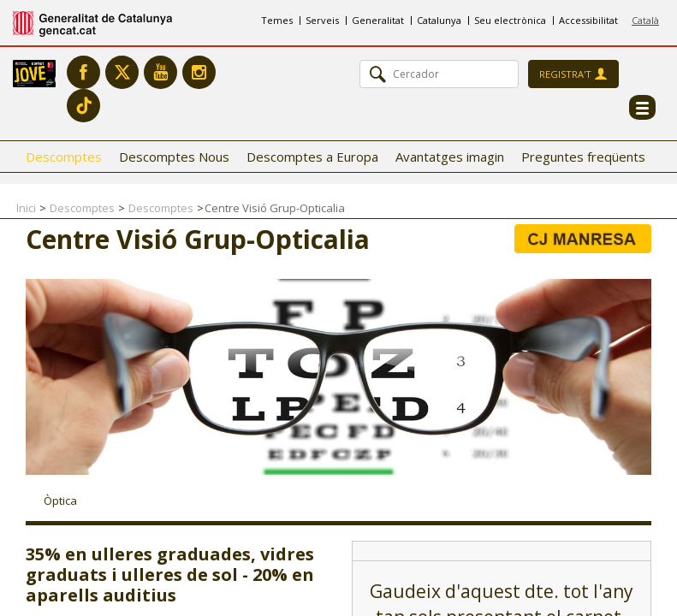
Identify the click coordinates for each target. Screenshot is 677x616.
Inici (26, 208)
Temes (277, 20)
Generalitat (378, 20)
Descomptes (64, 157)
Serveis (322, 20)
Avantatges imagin (450, 157)
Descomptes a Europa (312, 157)
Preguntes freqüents (583, 157)
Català (645, 20)
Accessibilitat (588, 20)
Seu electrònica (510, 20)
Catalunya (439, 20)
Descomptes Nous (174, 157)
